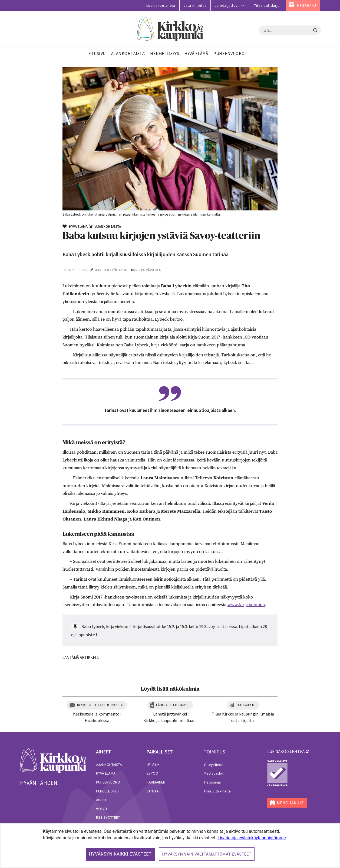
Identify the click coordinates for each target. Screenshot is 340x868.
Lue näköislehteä (161, 6)
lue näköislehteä (286, 751)
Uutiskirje (246, 705)
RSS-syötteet (108, 817)
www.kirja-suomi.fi (246, 605)
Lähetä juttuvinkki (230, 6)
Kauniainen (156, 782)
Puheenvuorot (109, 782)
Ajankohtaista (109, 765)
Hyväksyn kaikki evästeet (120, 854)
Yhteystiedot (214, 765)
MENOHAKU (307, 6)
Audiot (102, 800)
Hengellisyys (107, 791)
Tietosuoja (212, 782)
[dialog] (170, 846)
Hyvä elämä (106, 773)
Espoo (152, 773)
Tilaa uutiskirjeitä (217, 791)
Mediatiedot (214, 773)
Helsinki (154, 765)
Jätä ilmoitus (195, 6)
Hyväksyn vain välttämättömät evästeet (207, 854)
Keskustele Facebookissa (100, 705)
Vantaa (153, 791)
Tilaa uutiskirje (267, 6)
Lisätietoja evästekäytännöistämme (252, 838)
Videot (102, 809)
